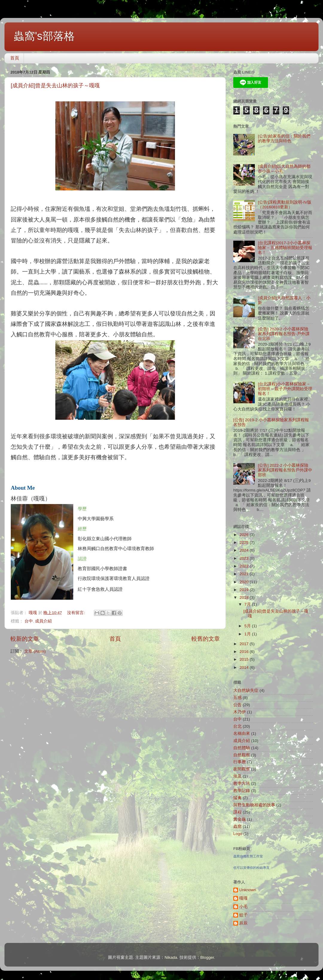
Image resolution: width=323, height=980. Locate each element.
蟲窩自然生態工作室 (248, 856)
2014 (245, 667)
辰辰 (243, 923)
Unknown (248, 890)
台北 (237, 726)
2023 (245, 558)
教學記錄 (242, 791)
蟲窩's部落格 (44, 36)
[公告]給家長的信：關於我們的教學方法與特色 (284, 139)
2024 (245, 550)
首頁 (15, 58)
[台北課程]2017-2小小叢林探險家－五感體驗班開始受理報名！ (285, 248)
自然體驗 (242, 748)
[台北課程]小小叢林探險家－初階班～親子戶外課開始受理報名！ (285, 389)
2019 (245, 590)
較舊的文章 (206, 639)
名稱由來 (242, 734)
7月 (248, 604)
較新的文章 (25, 639)
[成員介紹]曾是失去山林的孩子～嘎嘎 (55, 86)
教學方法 (242, 783)
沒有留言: (77, 613)
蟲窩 (237, 826)
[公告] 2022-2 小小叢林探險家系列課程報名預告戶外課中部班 (285, 470)
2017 (245, 644)
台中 (29, 621)
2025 (245, 542)
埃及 (237, 776)
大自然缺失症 (246, 690)
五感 (237, 698)
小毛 (243, 907)
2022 (245, 566)
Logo (238, 834)
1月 (248, 634)
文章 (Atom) (35, 651)
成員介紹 (43, 621)
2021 (245, 574)
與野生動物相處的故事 (254, 805)
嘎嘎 (243, 898)
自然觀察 (242, 755)
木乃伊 (240, 712)
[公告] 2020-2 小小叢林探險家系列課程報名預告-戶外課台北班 (284, 334)
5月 (248, 626)
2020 (245, 582)
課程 (237, 812)
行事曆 (240, 762)
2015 (245, 659)
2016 (245, 652)
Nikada (171, 957)
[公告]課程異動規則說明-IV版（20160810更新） (285, 205)
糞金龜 (240, 819)
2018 (245, 597)
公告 (237, 705)
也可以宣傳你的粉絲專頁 (251, 868)
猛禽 (237, 798)
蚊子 (243, 915)
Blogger (207, 957)
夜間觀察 (242, 769)
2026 (245, 535)
